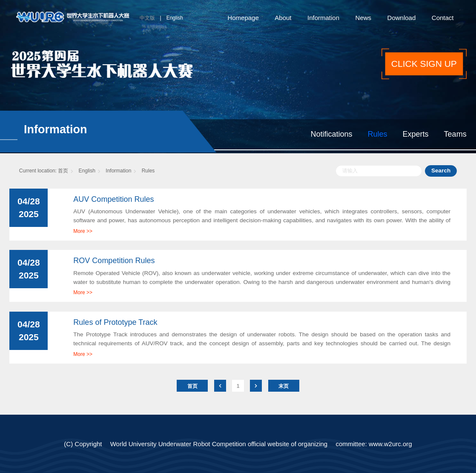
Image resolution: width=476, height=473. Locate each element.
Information (323, 18)
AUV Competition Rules (113, 199)
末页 (284, 386)
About (283, 18)
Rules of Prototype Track (115, 322)
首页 (63, 171)
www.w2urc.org (390, 444)
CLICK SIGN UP (424, 64)
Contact (443, 18)
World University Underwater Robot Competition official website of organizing (219, 444)
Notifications (332, 134)
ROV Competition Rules (114, 261)
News (364, 18)
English (175, 18)
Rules (378, 134)
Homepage (243, 18)
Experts (416, 134)
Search (441, 171)
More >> (83, 231)
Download (402, 18)
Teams (455, 134)
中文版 (147, 18)
